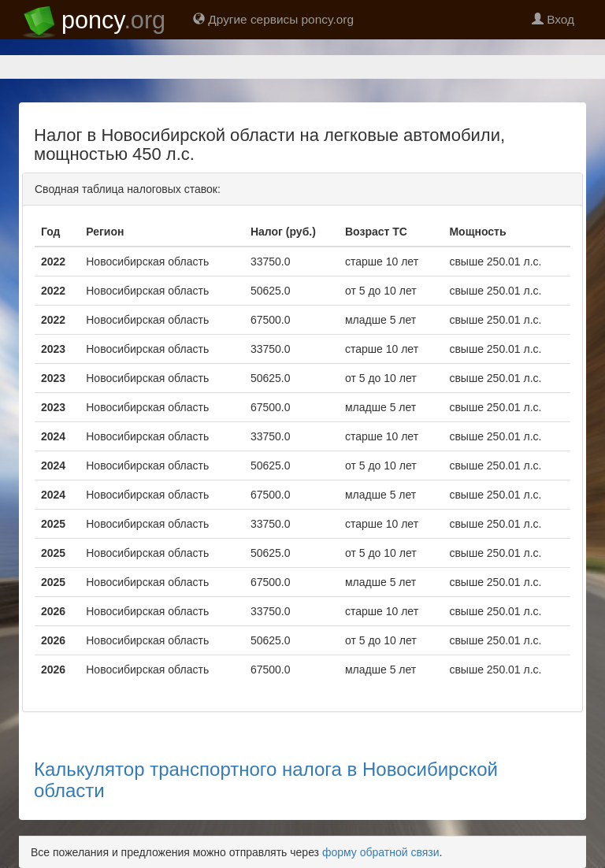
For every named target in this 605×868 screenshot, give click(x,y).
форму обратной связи (381, 852)
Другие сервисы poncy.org (273, 19)
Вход (553, 19)
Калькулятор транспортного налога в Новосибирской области (266, 779)
